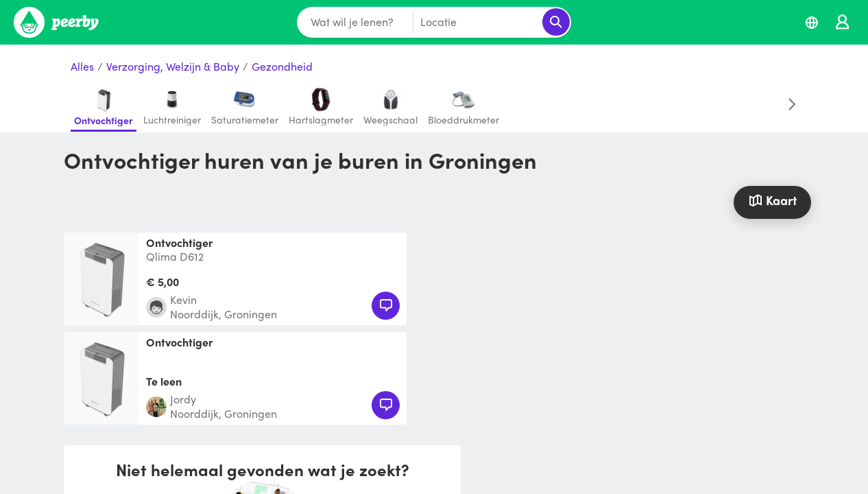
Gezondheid (282, 67)
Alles (82, 67)
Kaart (772, 200)
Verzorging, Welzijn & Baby (173, 67)
